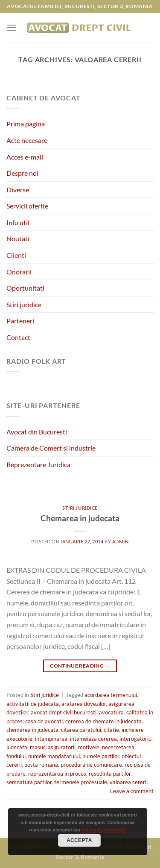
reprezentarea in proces (57, 774)
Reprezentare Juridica (38, 464)
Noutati (18, 238)
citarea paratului (81, 730)
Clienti (16, 255)
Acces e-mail (25, 157)
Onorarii (19, 272)
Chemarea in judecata (80, 518)
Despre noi (22, 173)
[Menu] (12, 27)
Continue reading (80, 666)
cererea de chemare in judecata (103, 721)
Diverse (18, 190)
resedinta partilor (110, 774)
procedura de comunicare (91, 765)
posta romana (41, 765)
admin (121, 541)
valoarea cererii (129, 782)
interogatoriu (135, 739)
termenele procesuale (81, 782)
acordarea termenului (111, 695)
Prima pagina (26, 124)
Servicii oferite (27, 206)
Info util (18, 222)
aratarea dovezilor (84, 704)
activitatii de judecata (33, 704)
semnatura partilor (29, 782)
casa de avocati (44, 721)
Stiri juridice (24, 304)
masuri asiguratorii (53, 747)
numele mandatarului (54, 756)
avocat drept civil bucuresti (64, 712)
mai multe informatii (104, 830)
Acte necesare (27, 140)
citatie (111, 730)
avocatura (111, 712)
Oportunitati (25, 288)
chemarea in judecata (32, 730)
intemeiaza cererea (93, 739)
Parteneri (20, 321)
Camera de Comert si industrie (51, 448)
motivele (89, 747)
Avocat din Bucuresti (37, 432)
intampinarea (51, 739)
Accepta (79, 840)
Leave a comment (132, 791)
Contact (18, 337)
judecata (17, 747)
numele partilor (101, 756)
